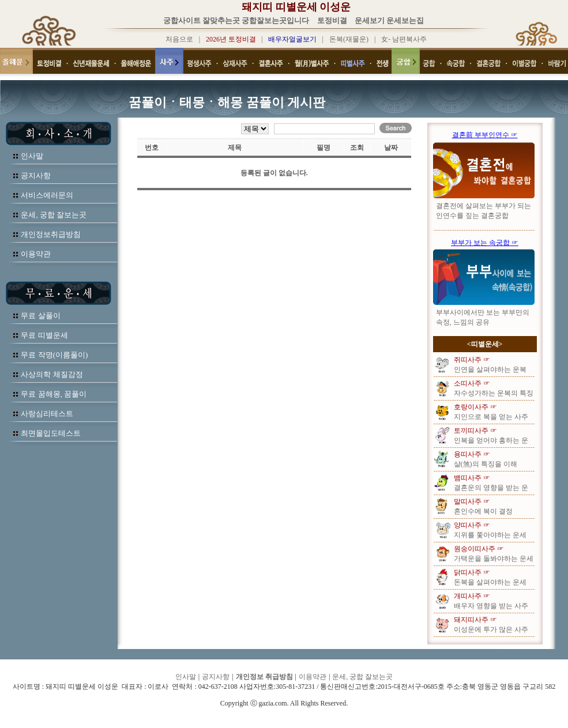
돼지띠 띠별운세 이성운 (296, 7)
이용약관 (36, 254)
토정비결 (332, 20)
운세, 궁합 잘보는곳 (54, 215)
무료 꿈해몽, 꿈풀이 (54, 394)
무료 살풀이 (40, 316)
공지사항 (36, 176)
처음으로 (179, 39)
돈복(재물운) (349, 39)
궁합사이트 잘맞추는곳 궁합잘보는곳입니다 (236, 20)
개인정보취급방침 (51, 234)
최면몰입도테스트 (51, 433)
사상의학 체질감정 (52, 374)
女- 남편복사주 (404, 39)
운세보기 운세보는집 (389, 20)
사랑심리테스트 (47, 414)
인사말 (32, 156)
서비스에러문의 (47, 195)
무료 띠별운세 (44, 335)
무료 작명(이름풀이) (54, 355)
